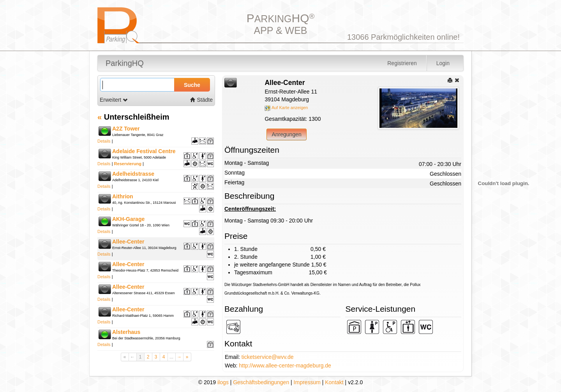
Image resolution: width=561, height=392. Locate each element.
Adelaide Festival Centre (144, 151)
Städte (201, 100)
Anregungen (286, 134)
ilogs (223, 382)
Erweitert (114, 100)
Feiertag (234, 182)
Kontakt (334, 382)
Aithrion (123, 196)
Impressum (307, 382)
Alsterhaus (126, 332)
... (171, 357)
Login (443, 63)
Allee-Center (128, 242)
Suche (192, 85)
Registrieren (402, 63)
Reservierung (128, 164)
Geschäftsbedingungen (261, 382)
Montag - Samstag (247, 163)
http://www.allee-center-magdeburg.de (285, 366)
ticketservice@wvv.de (268, 357)
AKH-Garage (128, 219)
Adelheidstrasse (133, 174)
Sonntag (235, 173)
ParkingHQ (125, 63)
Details (104, 141)
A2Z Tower (126, 129)
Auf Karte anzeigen (286, 108)
